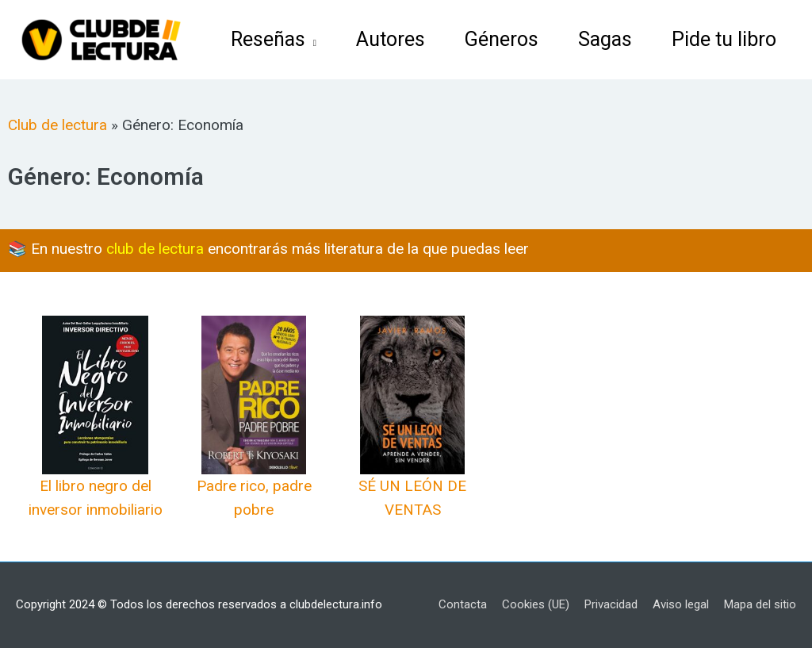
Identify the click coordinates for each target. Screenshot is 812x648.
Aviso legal (681, 604)
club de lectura (155, 249)
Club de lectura (57, 125)
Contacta (463, 604)
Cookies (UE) (536, 604)
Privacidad (611, 604)
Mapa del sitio (760, 604)
